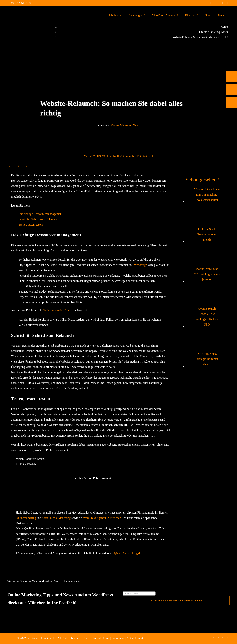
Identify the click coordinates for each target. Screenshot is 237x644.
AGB (130, 638)
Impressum (118, 638)
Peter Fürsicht (97, 156)
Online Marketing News (125, 125)
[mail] (227, 3)
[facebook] (210, 3)
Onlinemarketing (26, 518)
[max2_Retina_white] (17, 11)
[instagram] (215, 3)
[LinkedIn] (18, 166)
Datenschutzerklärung (96, 638)
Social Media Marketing (56, 518)
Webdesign (141, 265)
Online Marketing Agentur (59, 310)
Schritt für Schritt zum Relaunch (38, 219)
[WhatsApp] (23, 166)
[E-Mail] (27, 166)
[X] (14, 166)
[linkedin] (223, 3)
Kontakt (140, 638)
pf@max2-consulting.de (127, 553)
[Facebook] (10, 166)
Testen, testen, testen (31, 225)
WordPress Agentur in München (102, 518)
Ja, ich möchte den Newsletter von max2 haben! (176, 601)
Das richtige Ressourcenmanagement (40, 214)
